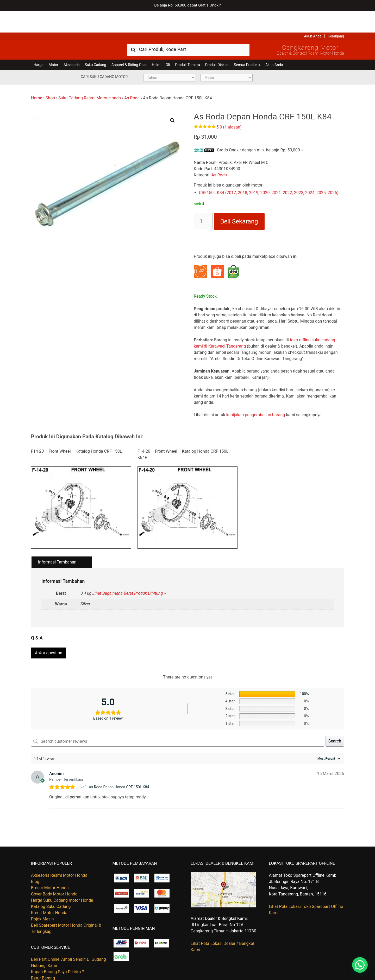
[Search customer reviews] (178, 717)
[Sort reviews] (328, 734)
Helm (156, 43)
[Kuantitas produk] (203, 199)
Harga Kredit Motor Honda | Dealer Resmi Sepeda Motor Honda (69, 27)
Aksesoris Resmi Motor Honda (59, 851)
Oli (168, 43)
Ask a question (49, 628)
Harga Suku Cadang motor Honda (62, 876)
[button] (172, 99)
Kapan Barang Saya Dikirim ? (57, 948)
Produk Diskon (217, 43)
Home (37, 76)
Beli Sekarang (239, 200)
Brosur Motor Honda (50, 863)
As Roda (132, 76)
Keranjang (336, 14)
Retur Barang (43, 954)
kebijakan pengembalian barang (256, 393)
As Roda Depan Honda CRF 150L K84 (119, 763)
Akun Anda (313, 14)
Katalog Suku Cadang (51, 882)
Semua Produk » (247, 43)
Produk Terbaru (188, 43)
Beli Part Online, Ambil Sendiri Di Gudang (68, 935)
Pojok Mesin (42, 895)
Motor (54, 43)
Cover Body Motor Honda (54, 870)
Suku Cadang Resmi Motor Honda (90, 76)
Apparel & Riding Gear (129, 43)
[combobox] (188, 27)
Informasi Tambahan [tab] (57, 540)
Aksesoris (71, 43)
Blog (35, 857)
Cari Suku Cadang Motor (104, 55)
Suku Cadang (96, 43)
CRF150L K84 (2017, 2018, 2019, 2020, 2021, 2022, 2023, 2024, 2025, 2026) (269, 171)
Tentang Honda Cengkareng (57, 960)
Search (335, 717)
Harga (39, 43)
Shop (50, 76)
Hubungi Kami (44, 941)
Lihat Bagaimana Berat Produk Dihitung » (129, 571)
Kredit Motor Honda (49, 888)
